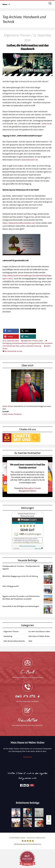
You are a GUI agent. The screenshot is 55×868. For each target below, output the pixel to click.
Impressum (31, 838)
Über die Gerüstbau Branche (14, 641)
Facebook (18, 414)
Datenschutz (41, 838)
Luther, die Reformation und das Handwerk (28, 47)
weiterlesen (28, 757)
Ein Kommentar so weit (13, 351)
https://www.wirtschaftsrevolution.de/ (19, 223)
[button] (11, 331)
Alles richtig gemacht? (11, 586)
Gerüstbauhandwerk (20, 343)
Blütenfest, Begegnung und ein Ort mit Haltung (20, 576)
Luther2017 (30, 346)
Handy (11, 414)
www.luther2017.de (30, 160)
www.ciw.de (47, 124)
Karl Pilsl (16, 346)
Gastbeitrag (8, 636)
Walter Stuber (8, 406)
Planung (38, 346)
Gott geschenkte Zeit (36, 343)
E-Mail (5, 414)
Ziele (41, 341)
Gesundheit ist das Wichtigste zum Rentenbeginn (21, 606)
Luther (22, 346)
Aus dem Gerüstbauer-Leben (39, 631)
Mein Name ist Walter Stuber (39, 636)
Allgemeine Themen (31, 341)
